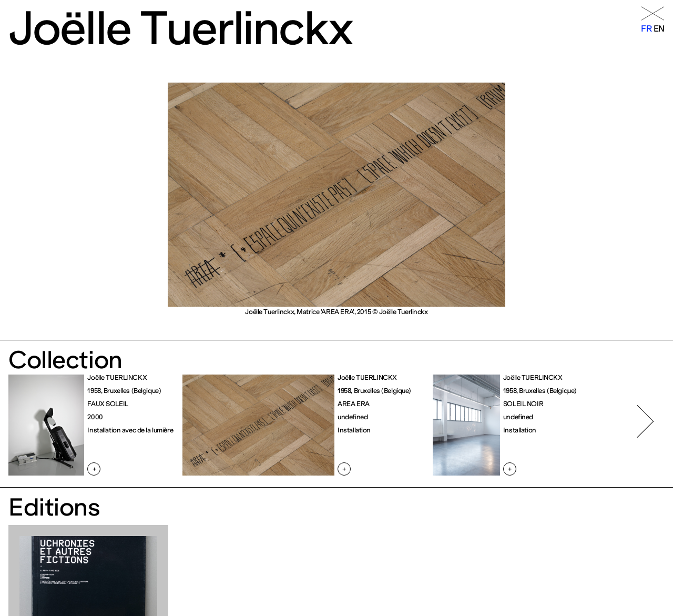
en (659, 28)
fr (646, 28)
